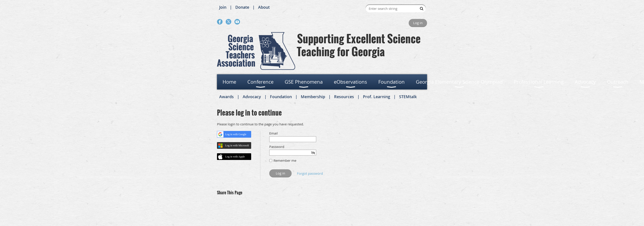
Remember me (285, 160)
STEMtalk (408, 97)
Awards (226, 97)
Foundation (281, 97)
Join (223, 7)
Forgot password (310, 173)
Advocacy (252, 97)
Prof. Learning (377, 97)
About (264, 7)
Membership (313, 97)
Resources (344, 97)
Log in (418, 23)
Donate (242, 7)
